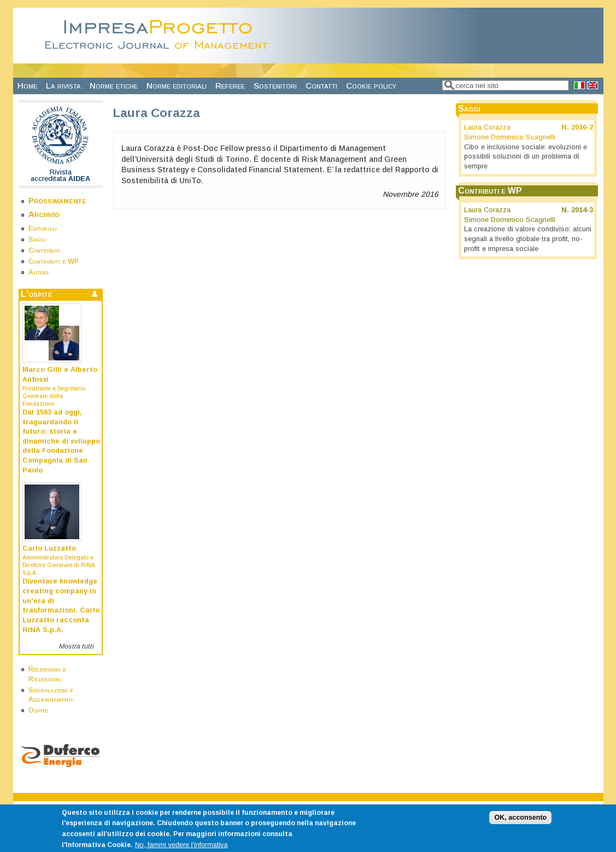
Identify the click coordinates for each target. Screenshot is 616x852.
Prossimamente (57, 200)
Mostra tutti (76, 646)
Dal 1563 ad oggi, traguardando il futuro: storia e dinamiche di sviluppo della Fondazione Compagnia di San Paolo (61, 441)
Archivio (44, 214)
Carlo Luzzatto (49, 548)
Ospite (38, 710)
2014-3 (582, 210)
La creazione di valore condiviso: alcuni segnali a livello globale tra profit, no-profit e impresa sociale (528, 239)
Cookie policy (371, 86)
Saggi (37, 240)
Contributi (44, 250)
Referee (230, 86)
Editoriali (43, 229)
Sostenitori (275, 86)
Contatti (321, 86)
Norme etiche (114, 86)
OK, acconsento (520, 822)
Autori (39, 272)
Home (27, 86)
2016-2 (582, 127)
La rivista (63, 86)
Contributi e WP (54, 261)
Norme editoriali (177, 86)
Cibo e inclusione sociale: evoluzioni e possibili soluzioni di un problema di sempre (526, 157)
